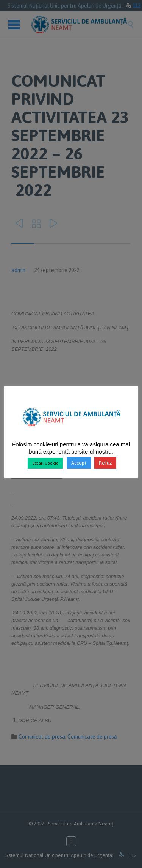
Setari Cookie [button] (45, 463)
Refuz (105, 463)
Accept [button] (79, 463)
